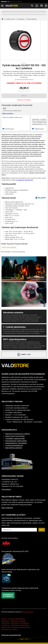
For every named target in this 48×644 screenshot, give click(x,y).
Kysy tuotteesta (9, 248)
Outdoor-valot (10, 19)
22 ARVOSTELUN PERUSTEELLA (24, 80)
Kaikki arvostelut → (8, 113)
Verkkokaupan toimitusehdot (16, 441)
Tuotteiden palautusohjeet (15, 438)
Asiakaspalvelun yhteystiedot (16, 443)
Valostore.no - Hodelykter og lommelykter (15, 625)
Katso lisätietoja (7, 508)
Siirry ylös (24, 355)
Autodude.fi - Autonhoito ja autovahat (14, 621)
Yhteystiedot (6, 489)
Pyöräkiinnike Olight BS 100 (24, 180)
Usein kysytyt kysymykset (15, 436)
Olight (24, 63)
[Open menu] (2, 6)
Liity (42, 530)
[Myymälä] (17, 469)
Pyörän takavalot (32, 19)
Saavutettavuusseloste (14, 448)
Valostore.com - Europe (9, 629)
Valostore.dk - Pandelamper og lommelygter (16, 627)
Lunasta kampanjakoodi (14, 445)
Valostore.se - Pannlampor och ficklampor (15, 623)
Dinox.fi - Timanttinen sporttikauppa (13, 619)
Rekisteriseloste (28, 612)
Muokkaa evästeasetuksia (11, 635)
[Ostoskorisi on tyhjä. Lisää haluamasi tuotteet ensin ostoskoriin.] (46, 6)
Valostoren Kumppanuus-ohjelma (18, 434)
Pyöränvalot (21, 19)
